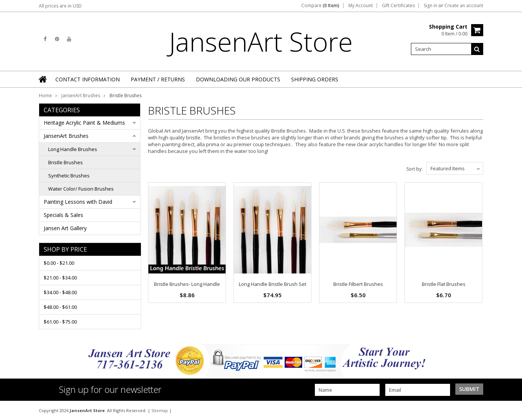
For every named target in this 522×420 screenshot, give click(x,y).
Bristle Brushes (66, 162)
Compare (320, 6)
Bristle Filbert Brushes (358, 284)
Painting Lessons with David (78, 202)
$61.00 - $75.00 (60, 322)
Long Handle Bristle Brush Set (272, 284)
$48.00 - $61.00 (60, 307)
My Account (361, 6)
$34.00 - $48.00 (60, 292)
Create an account (464, 6)
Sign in (430, 6)
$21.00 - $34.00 (60, 278)
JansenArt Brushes (81, 95)
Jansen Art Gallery (65, 228)
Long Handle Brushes (73, 149)
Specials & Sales (63, 215)
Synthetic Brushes (69, 176)
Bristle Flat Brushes (444, 284)
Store (261, 41)
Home (45, 95)
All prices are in (60, 6)
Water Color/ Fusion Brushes (81, 189)
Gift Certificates (398, 6)
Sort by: (414, 169)
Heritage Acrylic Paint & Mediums (84, 123)
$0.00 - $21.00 (59, 263)
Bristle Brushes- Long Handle (187, 284)
